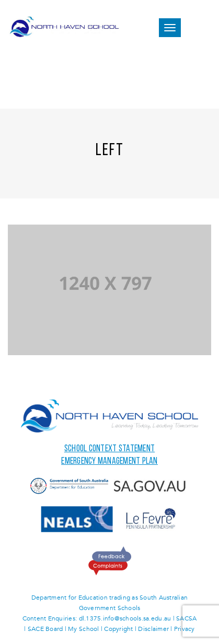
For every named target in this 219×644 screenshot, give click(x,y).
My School (83, 629)
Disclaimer (153, 629)
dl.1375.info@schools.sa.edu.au (125, 618)
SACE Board (45, 629)
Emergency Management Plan (109, 461)
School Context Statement (109, 449)
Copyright (118, 629)
